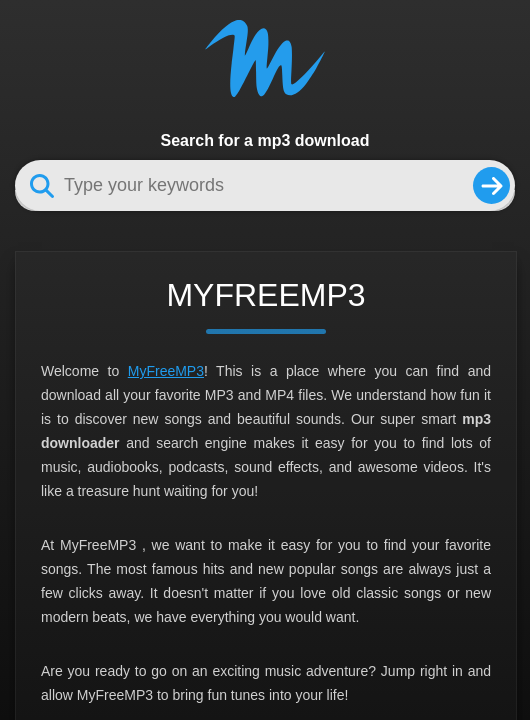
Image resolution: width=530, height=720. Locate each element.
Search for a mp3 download (265, 140)
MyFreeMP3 (166, 371)
